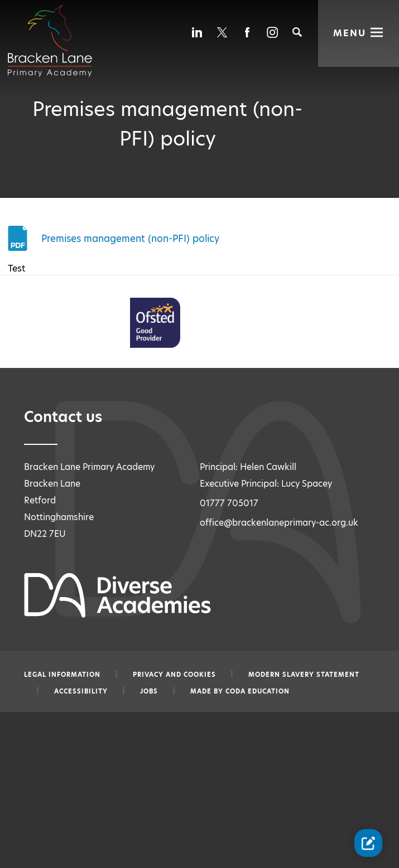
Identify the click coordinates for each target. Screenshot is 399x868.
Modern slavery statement (304, 675)
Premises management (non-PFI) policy (130, 238)
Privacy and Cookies (174, 675)
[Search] (297, 32)
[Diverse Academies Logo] (57, 30)
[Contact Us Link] (368, 843)
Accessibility (81, 691)
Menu (350, 32)
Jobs (149, 691)
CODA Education (258, 691)
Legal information (62, 675)
